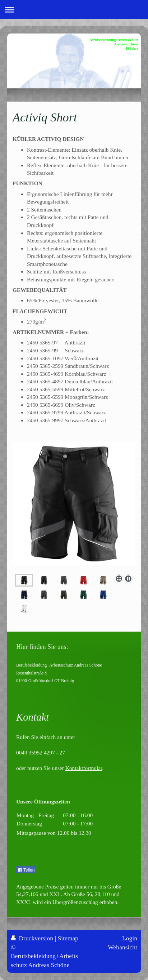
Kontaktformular (84, 768)
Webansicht (122, 947)
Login (130, 938)
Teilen (26, 870)
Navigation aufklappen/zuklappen (74, 10)
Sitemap (68, 938)
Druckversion (33, 938)
